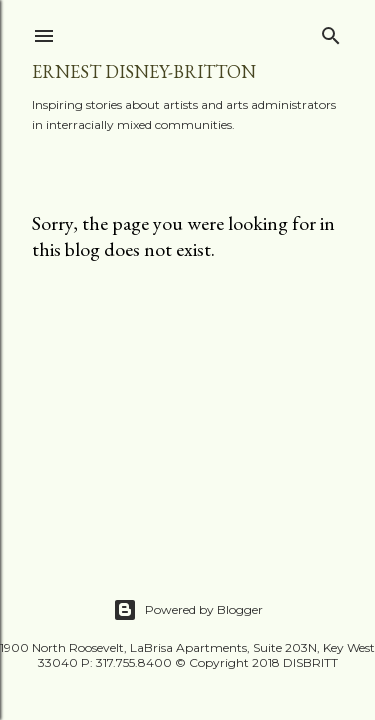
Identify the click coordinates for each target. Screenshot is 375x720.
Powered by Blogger (188, 610)
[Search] (331, 31)
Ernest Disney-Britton (144, 71)
